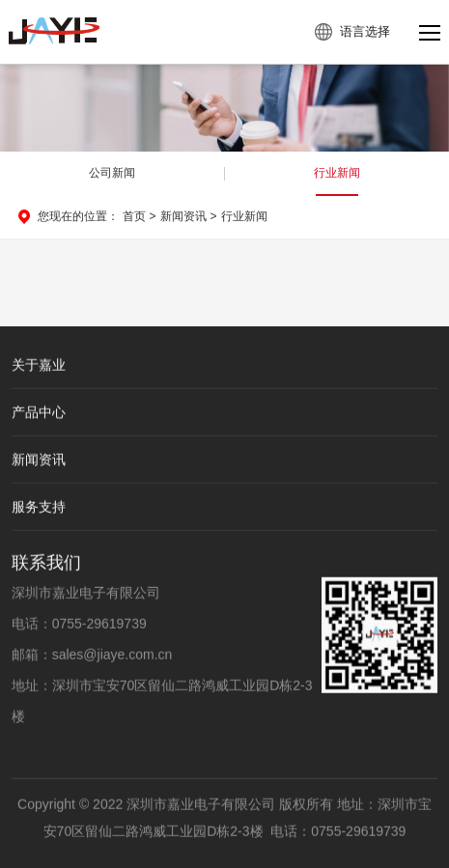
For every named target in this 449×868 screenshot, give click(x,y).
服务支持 (39, 508)
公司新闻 (112, 173)
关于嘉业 (39, 366)
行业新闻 (337, 173)
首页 (134, 216)
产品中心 (39, 413)
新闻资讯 (183, 216)
